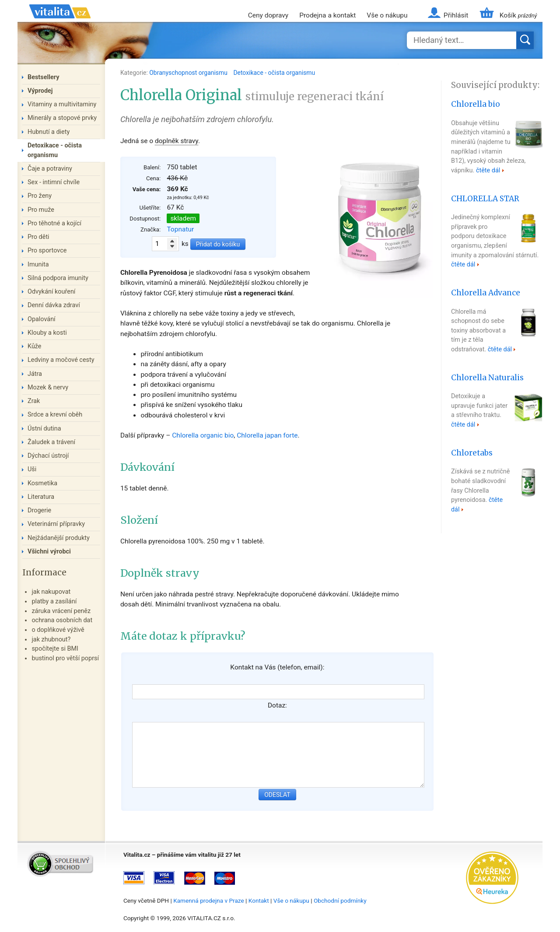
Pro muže (41, 210)
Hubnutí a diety (49, 132)
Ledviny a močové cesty (61, 360)
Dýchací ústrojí (48, 456)
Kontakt (259, 900)
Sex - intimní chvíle (54, 182)
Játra (35, 374)
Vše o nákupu (387, 15)
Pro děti (38, 237)
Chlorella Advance (486, 293)
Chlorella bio (476, 104)
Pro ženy (40, 196)
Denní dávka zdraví (54, 305)
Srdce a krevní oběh (55, 415)
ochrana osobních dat (62, 620)
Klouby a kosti (47, 333)
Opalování (42, 319)
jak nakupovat (51, 592)
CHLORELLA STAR (485, 199)
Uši (32, 469)
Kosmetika (42, 483)
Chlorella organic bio (203, 435)
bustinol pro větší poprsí (65, 658)
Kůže (35, 346)
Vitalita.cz (60, 22)
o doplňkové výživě (58, 630)
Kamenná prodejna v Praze (209, 900)
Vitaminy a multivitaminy (62, 104)
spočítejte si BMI (55, 649)
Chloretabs (472, 453)
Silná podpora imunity (58, 278)
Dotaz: (277, 705)
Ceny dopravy (268, 15)
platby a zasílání (54, 601)
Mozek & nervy (48, 387)
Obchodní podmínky (340, 900)
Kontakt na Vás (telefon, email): (277, 667)
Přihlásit (456, 15)
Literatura (41, 497)
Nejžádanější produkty (59, 538)
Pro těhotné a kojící (54, 223)
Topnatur (180, 229)
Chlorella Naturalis (487, 378)
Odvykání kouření (51, 292)
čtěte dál (488, 170)
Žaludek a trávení (51, 442)
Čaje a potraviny (50, 169)
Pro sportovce (47, 251)
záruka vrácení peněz (61, 611)
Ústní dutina (44, 429)
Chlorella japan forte (267, 435)
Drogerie (39, 510)
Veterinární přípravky (56, 524)
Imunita (38, 265)
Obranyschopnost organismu (189, 73)
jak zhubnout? (51, 639)
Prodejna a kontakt (327, 15)
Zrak (34, 401)
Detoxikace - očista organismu (274, 73)
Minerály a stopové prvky (62, 118)
